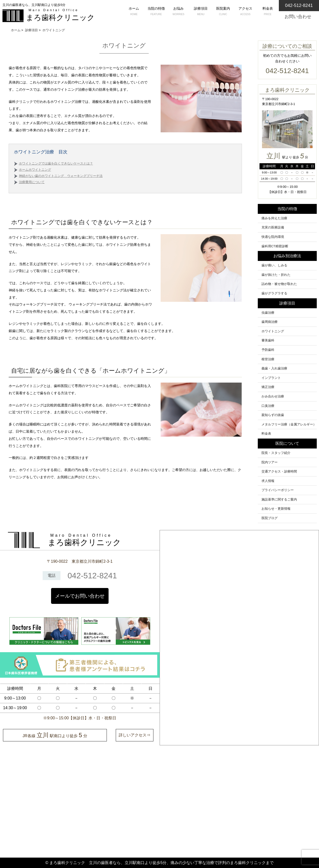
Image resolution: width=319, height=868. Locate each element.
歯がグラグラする (274, 293)
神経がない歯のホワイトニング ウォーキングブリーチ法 (61, 176)
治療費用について (32, 182)
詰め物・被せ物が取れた (279, 284)
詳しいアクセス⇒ (135, 735)
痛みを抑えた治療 (274, 218)
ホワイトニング (273, 331)
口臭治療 (268, 406)
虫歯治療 (268, 313)
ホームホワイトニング (35, 170)
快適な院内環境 (273, 237)
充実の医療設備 (273, 227)
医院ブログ (270, 518)
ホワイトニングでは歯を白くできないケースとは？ (56, 164)
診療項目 (201, 12)
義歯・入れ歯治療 (274, 368)
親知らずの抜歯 (273, 415)
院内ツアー (270, 462)
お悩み (178, 12)
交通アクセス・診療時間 (279, 472)
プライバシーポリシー (278, 490)
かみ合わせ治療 (273, 396)
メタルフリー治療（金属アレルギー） (289, 424)
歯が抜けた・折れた (276, 275)
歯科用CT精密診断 (275, 246)
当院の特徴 (156, 12)
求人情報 (268, 481)
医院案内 (223, 12)
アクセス (245, 12)
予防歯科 (268, 350)
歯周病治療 (270, 322)
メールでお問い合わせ (80, 596)
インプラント (271, 378)
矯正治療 (268, 387)
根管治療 (268, 359)
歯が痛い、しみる (274, 265)
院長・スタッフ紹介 (276, 453)
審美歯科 (268, 340)
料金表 (268, 12)
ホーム (134, 12)
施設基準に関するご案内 (279, 500)
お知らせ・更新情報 (276, 509)
